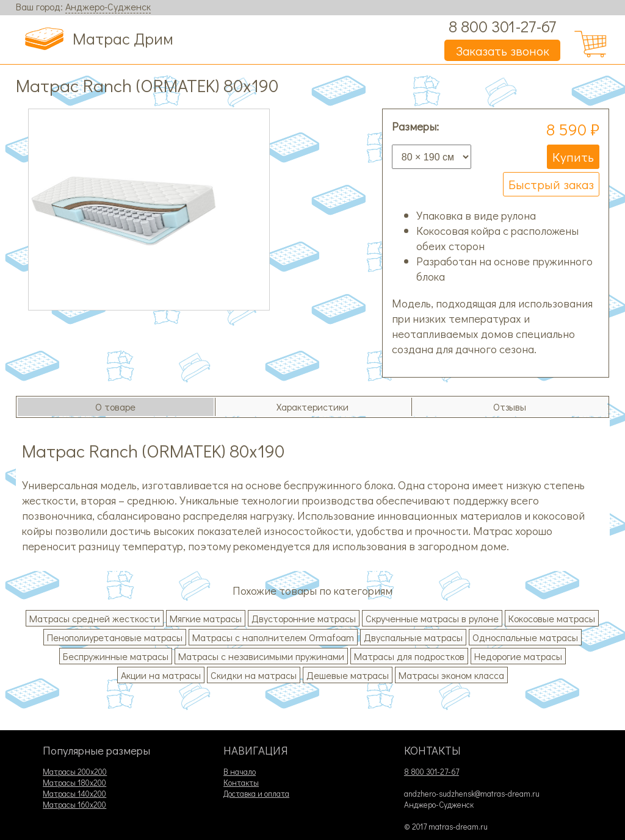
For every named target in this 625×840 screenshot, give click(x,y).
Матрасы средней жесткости (95, 618)
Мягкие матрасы (206, 618)
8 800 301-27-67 (502, 26)
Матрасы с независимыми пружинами (261, 656)
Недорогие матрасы (518, 656)
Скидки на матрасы (254, 675)
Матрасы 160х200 (74, 805)
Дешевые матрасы (348, 675)
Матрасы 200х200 (75, 772)
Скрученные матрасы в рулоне (432, 618)
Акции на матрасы (161, 675)
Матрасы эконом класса (451, 675)
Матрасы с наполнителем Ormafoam (273, 637)
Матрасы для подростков (409, 656)
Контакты (241, 783)
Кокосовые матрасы (552, 618)
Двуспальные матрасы (413, 637)
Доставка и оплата (256, 794)
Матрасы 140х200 (74, 794)
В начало (240, 772)
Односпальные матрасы (525, 637)
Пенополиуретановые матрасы (115, 637)
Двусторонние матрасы (304, 618)
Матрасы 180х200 (74, 783)
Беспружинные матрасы (116, 656)
